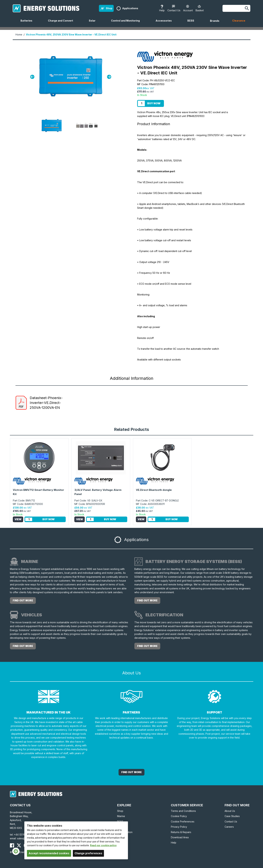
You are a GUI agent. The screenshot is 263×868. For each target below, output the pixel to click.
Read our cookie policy (103, 845)
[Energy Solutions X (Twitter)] (19, 845)
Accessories (165, 23)
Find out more (23, 600)
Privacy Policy (179, 827)
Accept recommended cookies (49, 853)
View (18, 519)
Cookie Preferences (183, 822)
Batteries (28, 23)
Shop (120, 811)
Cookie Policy (179, 816)
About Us (230, 811)
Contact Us (231, 822)
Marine (121, 816)
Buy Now (154, 103)
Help (174, 843)
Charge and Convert (62, 23)
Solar (94, 23)
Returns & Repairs (181, 832)
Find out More (131, 772)
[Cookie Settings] (16, 851)
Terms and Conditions (183, 811)
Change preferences (88, 853)
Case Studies (232, 816)
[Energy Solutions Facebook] (12, 845)
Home (19, 35)
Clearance (239, 21)
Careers (229, 827)
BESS (192, 23)
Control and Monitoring (127, 23)
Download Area (180, 837)
